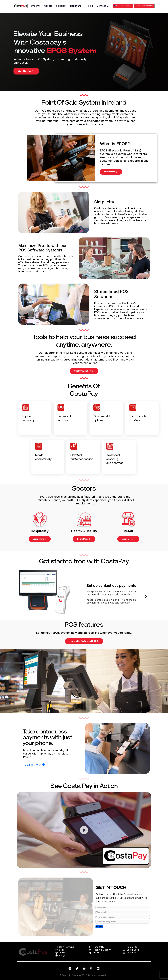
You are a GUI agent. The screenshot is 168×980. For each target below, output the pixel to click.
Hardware (76, 6)
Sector (48, 6)
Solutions (61, 6)
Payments (35, 6)
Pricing (89, 6)
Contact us (103, 6)
